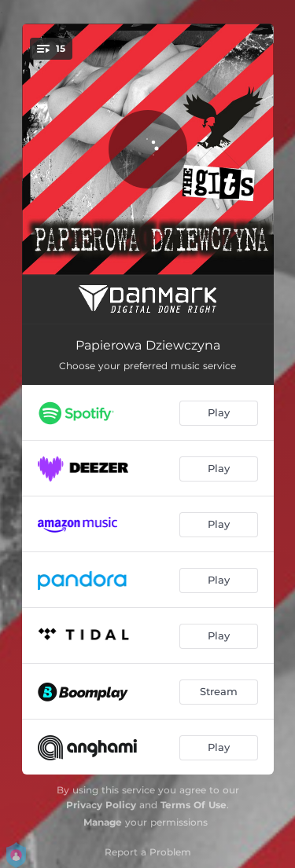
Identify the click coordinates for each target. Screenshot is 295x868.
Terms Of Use (194, 805)
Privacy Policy (101, 805)
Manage (103, 822)
